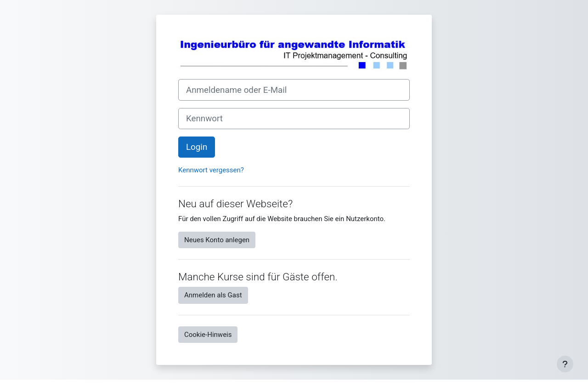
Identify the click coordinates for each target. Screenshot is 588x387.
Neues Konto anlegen (217, 240)
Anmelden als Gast (213, 295)
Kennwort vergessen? (211, 170)
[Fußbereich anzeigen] (565, 364)
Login (197, 147)
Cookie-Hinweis (208, 335)
